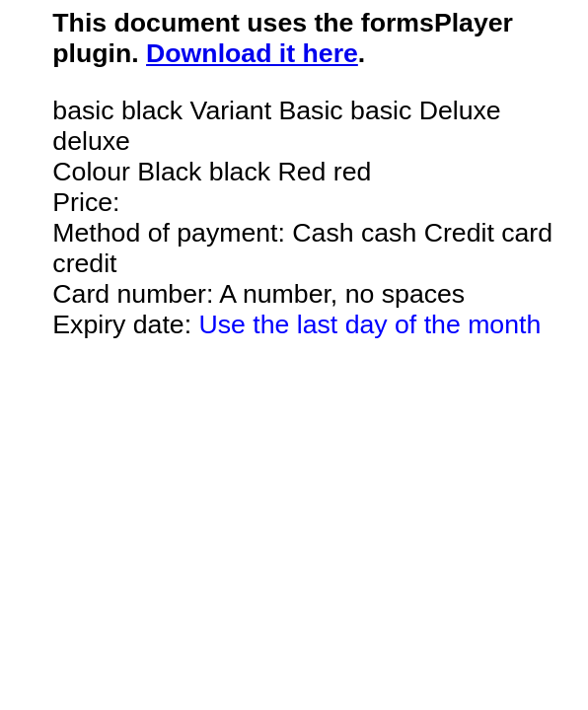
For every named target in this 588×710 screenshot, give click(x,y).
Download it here (252, 53)
